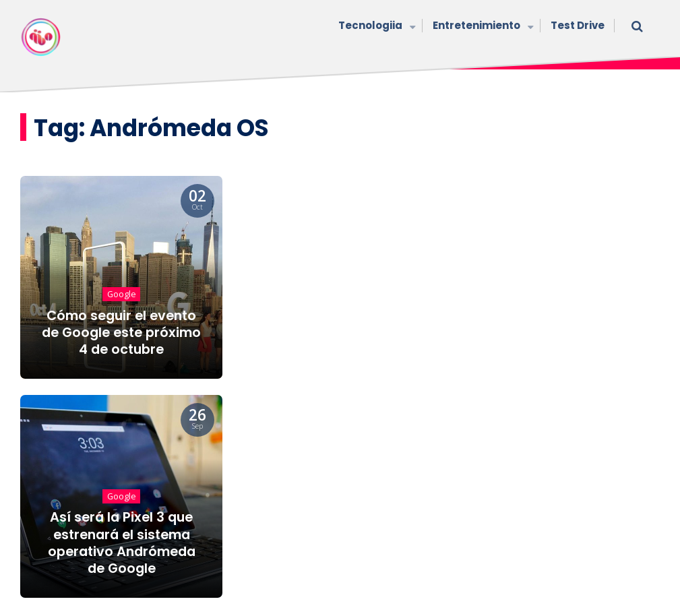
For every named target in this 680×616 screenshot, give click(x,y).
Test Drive (578, 25)
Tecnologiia (375, 27)
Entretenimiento (482, 27)
